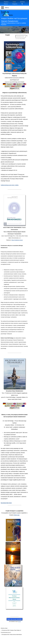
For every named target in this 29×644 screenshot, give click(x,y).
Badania (6, 4)
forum (20, 621)
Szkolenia (22, 2)
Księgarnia (15, 4)
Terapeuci (6, 2)
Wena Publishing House (17, 240)
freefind (23, 39)
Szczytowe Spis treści (6, 503)
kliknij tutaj (17, 515)
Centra (14, 2)
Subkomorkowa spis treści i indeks (10, 185)
